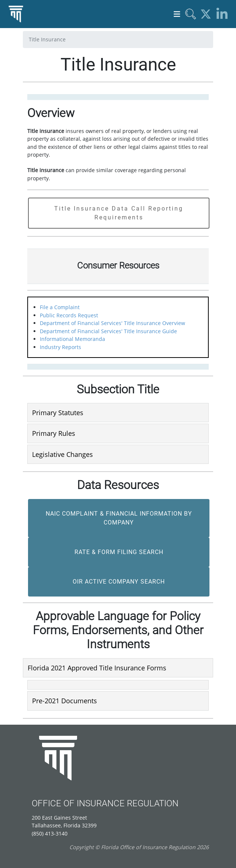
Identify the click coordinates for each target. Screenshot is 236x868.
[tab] (118, 413)
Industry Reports (60, 347)
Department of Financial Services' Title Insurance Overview (112, 323)
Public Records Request (69, 315)
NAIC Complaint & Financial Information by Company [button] (119, 518)
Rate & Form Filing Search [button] (119, 552)
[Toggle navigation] (177, 14)
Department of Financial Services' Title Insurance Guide (108, 331)
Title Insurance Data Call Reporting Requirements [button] (119, 213)
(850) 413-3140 (50, 833)
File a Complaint (60, 307)
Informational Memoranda (72, 339)
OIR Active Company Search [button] (119, 582)
